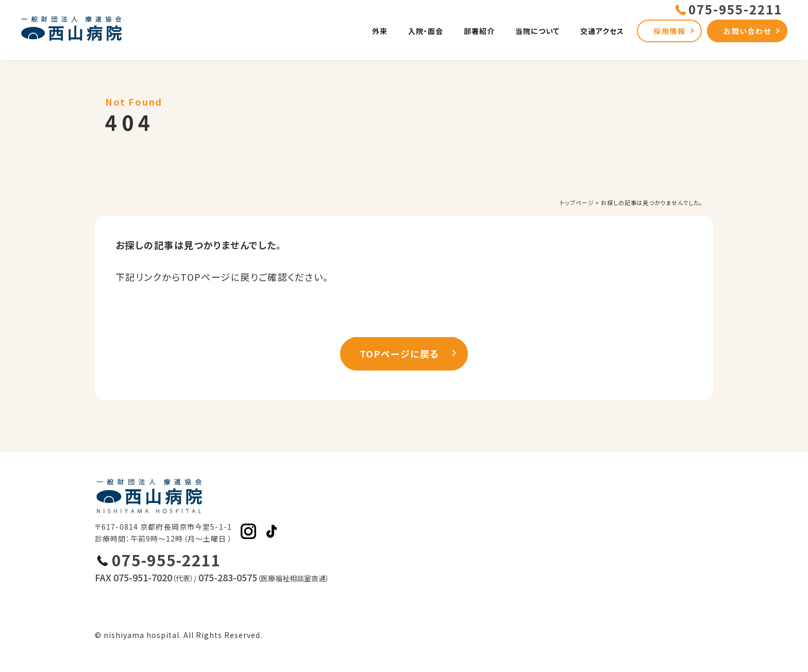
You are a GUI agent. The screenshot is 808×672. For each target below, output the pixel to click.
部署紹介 (479, 31)
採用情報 (669, 31)
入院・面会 (426, 31)
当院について (537, 31)
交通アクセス (602, 31)
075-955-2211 (166, 560)
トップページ (577, 203)
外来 (380, 31)
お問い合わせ (747, 31)
